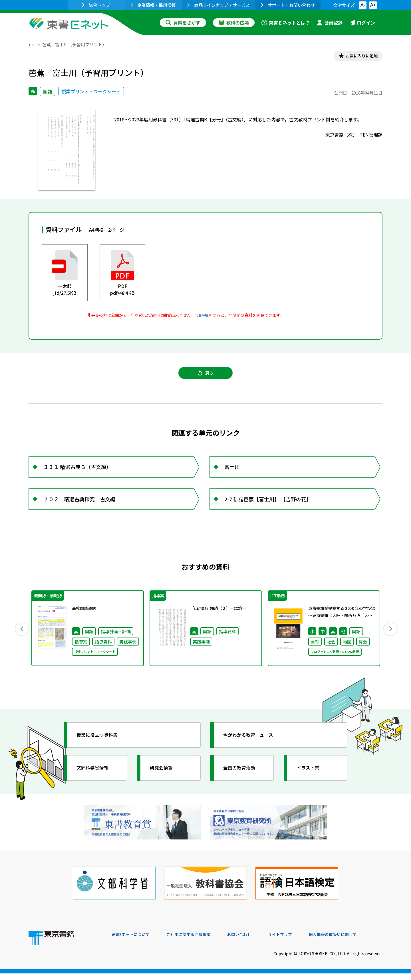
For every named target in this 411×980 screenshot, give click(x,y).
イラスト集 (311, 782)
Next (391, 642)
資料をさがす (183, 23)
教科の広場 (234, 23)
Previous (20, 642)
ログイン (362, 23)
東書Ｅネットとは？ (286, 23)
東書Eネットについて (133, 941)
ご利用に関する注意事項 (197, 941)
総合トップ (96, 5)
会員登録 (330, 23)
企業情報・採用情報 (153, 5)
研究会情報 (165, 782)
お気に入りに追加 (358, 57)
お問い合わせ (253, 941)
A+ (373, 5)
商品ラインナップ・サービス (219, 5)
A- (363, 5)
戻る (205, 377)
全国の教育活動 (243, 782)
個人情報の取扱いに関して (355, 941)
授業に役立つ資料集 (102, 749)
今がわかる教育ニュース (253, 749)
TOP (33, 44)
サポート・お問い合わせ (288, 5)
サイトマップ (297, 941)
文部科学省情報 (96, 782)
